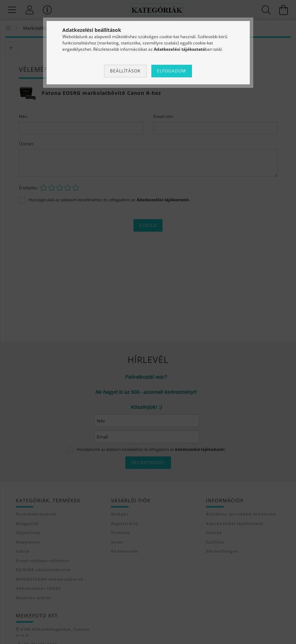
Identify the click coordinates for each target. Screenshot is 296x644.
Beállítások (125, 71)
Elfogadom (171, 71)
